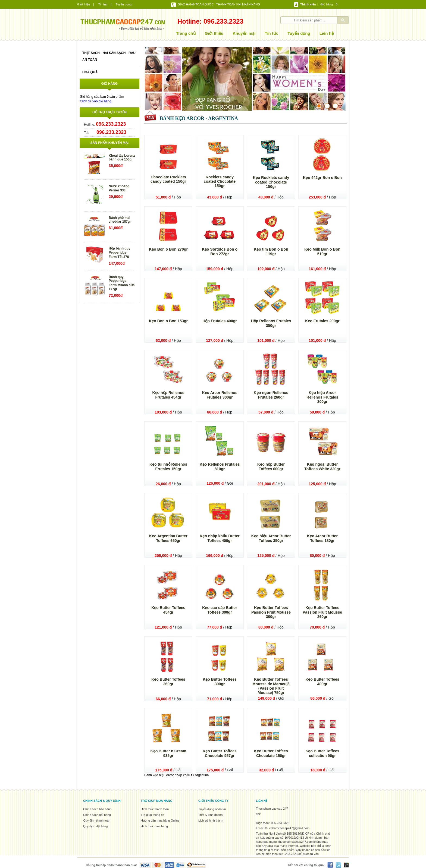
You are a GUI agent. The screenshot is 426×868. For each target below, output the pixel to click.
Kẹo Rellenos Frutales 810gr (220, 467)
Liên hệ (327, 33)
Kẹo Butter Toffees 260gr (168, 682)
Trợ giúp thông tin (152, 815)
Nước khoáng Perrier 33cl (119, 188)
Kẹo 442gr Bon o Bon (322, 178)
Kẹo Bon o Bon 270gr (168, 249)
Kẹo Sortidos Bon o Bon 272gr (220, 252)
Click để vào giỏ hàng (95, 101)
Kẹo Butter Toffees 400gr (322, 682)
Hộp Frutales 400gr (220, 321)
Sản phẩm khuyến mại (109, 143)
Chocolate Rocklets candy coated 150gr (168, 179)
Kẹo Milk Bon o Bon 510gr (322, 252)
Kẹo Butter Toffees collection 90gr (322, 753)
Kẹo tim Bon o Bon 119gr (271, 252)
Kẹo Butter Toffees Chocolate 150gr (271, 753)
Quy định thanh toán (97, 820)
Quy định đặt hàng (95, 826)
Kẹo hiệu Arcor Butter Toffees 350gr (271, 538)
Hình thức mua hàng (154, 826)
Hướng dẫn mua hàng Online (160, 820)
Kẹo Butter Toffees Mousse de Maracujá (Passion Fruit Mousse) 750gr (271, 686)
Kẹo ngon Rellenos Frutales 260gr (271, 395)
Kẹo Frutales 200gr (322, 321)
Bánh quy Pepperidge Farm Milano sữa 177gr (122, 283)
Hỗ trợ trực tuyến (109, 112)
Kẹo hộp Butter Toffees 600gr (271, 467)
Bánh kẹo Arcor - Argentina (199, 118)
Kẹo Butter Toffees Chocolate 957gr (220, 753)
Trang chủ (186, 33)
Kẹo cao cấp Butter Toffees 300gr (220, 610)
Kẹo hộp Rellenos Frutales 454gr (168, 395)
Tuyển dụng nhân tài (212, 809)
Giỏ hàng (327, 4)
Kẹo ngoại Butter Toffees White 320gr (322, 467)
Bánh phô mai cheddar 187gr (120, 220)
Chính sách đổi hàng (97, 815)
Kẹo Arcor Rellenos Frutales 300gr (220, 395)
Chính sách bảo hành (97, 809)
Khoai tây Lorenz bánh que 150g (122, 157)
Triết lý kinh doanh (210, 815)
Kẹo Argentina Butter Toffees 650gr (168, 538)
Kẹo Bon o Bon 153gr (168, 321)
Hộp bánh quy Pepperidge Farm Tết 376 (120, 253)
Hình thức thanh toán (155, 809)
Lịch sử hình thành (211, 820)
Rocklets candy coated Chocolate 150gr (220, 181)
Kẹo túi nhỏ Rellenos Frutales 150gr (168, 467)
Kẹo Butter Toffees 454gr (168, 610)
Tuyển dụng (124, 4)
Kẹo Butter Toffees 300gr (220, 682)
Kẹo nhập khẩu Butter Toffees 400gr (220, 538)
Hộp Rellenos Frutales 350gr (271, 323)
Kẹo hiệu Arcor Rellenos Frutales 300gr (322, 397)
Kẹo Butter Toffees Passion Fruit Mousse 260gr (322, 612)
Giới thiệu (84, 4)
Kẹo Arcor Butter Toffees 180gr (322, 538)
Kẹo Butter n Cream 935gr (168, 753)
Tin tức (103, 4)
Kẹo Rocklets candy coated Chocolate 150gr (271, 182)
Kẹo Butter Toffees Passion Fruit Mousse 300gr (271, 612)
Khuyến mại (244, 33)
